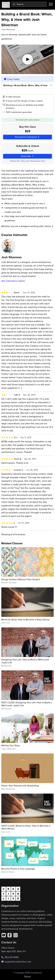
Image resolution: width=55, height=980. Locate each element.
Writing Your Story (10, 745)
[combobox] (29, 4)
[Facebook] (10, 935)
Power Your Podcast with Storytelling (20, 786)
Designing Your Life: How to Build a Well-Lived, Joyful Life (25, 661)
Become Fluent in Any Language (18, 869)
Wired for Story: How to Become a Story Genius (25, 619)
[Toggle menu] (51, 4)
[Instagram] (16, 935)
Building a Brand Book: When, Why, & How (25, 85)
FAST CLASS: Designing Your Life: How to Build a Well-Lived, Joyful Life (26, 704)
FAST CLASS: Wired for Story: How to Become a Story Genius (26, 827)
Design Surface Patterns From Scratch (21, 579)
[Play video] (28, 59)
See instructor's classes (13, 281)
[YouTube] (4, 935)
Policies (27, 976)
